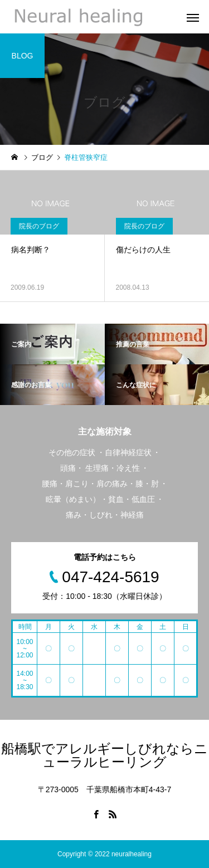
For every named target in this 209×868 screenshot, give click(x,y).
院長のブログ (39, 226)
